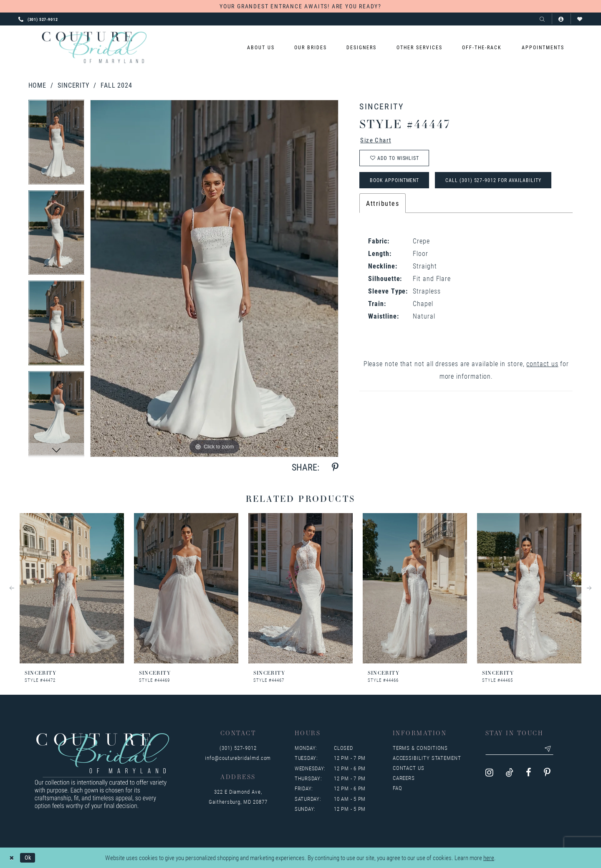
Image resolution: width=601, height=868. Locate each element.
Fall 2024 (116, 85)
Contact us (409, 768)
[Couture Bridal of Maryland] (94, 48)
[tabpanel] (57, 145)
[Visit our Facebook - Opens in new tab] (529, 774)
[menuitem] (261, 47)
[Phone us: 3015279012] (38, 19)
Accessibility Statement (427, 758)
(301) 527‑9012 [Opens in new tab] (238, 748)
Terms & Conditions (420, 748)
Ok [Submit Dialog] (30, 858)
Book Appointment (397, 184)
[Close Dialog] (12, 858)
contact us (542, 368)
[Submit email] (553, 749)
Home (38, 85)
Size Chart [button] (378, 140)
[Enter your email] (522, 749)
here (489, 858)
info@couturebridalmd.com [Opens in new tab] (238, 758)
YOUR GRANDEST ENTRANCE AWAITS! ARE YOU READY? (300, 6)
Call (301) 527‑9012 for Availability (501, 184)
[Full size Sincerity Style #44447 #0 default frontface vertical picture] (214, 278)
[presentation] (72, 588)
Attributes (383, 207)
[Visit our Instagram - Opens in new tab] (489, 774)
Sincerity (73, 85)
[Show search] (542, 19)
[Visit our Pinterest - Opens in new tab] (547, 774)
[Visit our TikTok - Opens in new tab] (510, 774)
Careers (404, 778)
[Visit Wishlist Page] (580, 19)
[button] (561, 19)
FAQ (398, 788)
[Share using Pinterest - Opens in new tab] (335, 467)
